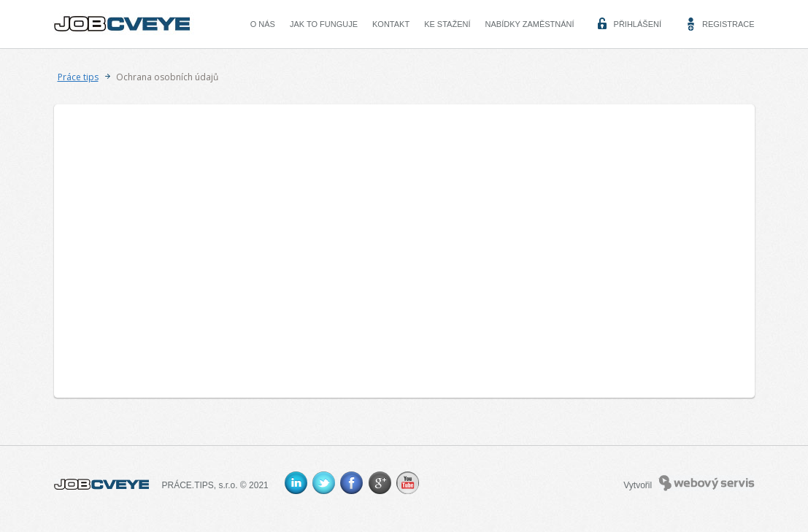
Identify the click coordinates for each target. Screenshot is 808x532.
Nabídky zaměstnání (530, 24)
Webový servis (707, 483)
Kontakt (391, 24)
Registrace (728, 24)
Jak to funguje (324, 24)
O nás (263, 24)
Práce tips (78, 77)
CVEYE (126, 24)
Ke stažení (447, 24)
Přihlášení (638, 24)
